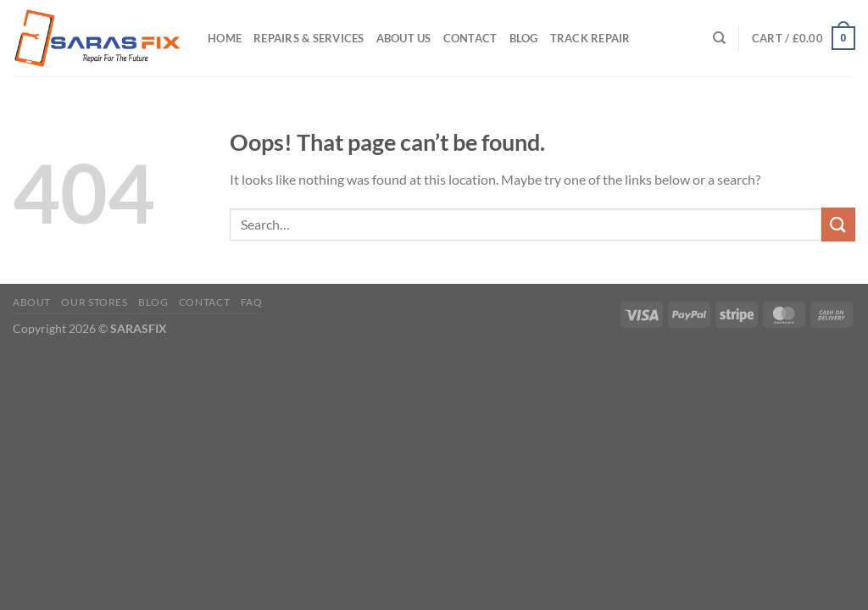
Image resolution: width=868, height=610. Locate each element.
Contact (470, 38)
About (32, 302)
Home (225, 38)
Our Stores (94, 302)
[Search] (719, 38)
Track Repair (590, 38)
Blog (524, 38)
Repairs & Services (309, 38)
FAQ (252, 302)
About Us (404, 38)
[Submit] (838, 224)
